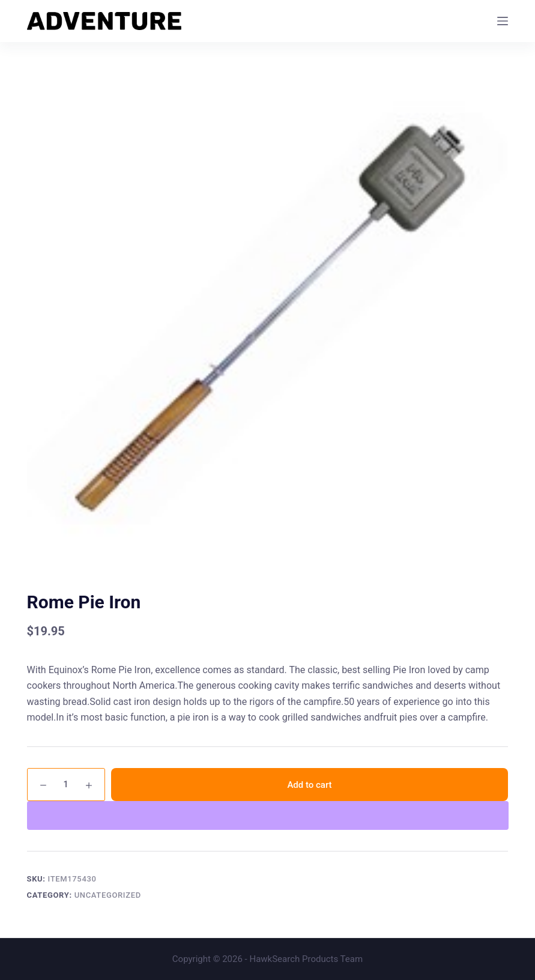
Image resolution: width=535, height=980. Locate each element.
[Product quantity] (66, 785)
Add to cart (309, 785)
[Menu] (503, 21)
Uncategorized (108, 895)
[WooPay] (268, 815)
